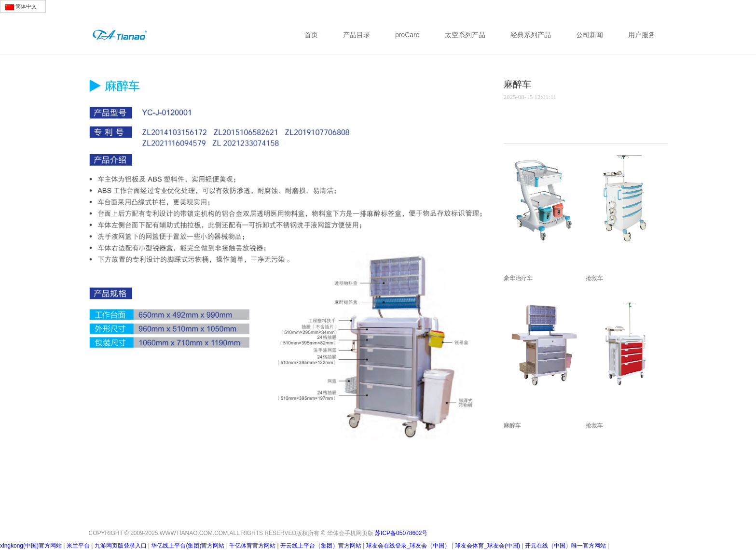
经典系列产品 (531, 35)
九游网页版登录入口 (121, 546)
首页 (311, 35)
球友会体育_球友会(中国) (488, 546)
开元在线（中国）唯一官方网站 (565, 546)
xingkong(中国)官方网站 (31, 546)
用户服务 (642, 35)
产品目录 (357, 35)
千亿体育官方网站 (252, 546)
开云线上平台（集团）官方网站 (321, 546)
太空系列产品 (465, 35)
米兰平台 (78, 546)
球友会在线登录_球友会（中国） (408, 546)
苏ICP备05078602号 (401, 531)
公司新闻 (590, 35)
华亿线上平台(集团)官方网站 (188, 546)
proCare (407, 35)
